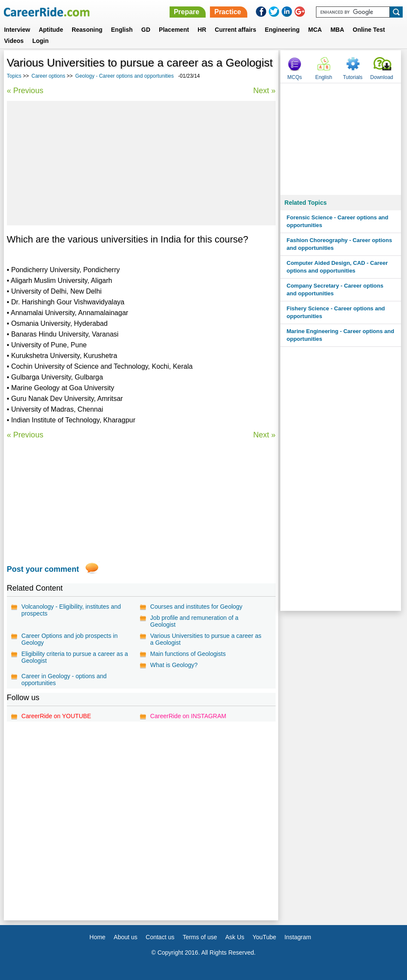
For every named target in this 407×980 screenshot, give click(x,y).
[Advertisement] (141, 163)
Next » (264, 91)
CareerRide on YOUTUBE (56, 716)
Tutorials (353, 77)
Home (97, 937)
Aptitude (51, 30)
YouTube (264, 937)
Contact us (160, 937)
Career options (48, 76)
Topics (14, 76)
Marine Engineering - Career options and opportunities (341, 335)
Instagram (298, 937)
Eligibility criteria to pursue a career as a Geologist (75, 657)
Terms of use (200, 937)
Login (40, 41)
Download (381, 77)
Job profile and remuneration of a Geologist (194, 621)
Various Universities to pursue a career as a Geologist (206, 639)
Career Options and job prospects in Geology (70, 639)
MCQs (295, 77)
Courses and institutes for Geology (196, 607)
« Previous (25, 91)
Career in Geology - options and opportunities (64, 680)
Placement (174, 30)
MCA (315, 30)
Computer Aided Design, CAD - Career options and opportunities (337, 267)
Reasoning (87, 30)
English (122, 30)
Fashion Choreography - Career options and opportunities (340, 244)
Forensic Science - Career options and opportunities (338, 221)
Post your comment (43, 569)
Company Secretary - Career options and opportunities (335, 290)
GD (146, 30)
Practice (228, 12)
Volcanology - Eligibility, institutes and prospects (71, 610)
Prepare (187, 12)
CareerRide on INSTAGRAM (188, 716)
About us (126, 937)
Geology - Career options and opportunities (124, 76)
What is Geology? (174, 665)
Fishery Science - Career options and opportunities (336, 312)
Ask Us (235, 937)
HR (202, 30)
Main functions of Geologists (188, 654)
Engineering (282, 30)
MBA (337, 30)
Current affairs (235, 30)
